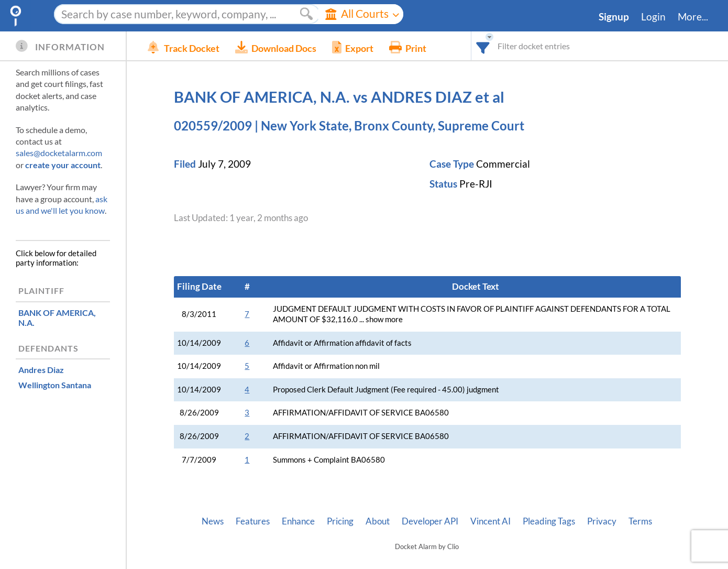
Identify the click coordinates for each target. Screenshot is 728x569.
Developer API (430, 521)
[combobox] (483, 46)
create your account (63, 165)
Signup (614, 17)
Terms (640, 521)
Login (653, 17)
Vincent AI (490, 521)
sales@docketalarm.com (59, 153)
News (213, 521)
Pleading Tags (549, 521)
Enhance (298, 521)
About (378, 521)
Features (253, 521)
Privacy (602, 521)
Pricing (340, 521)
